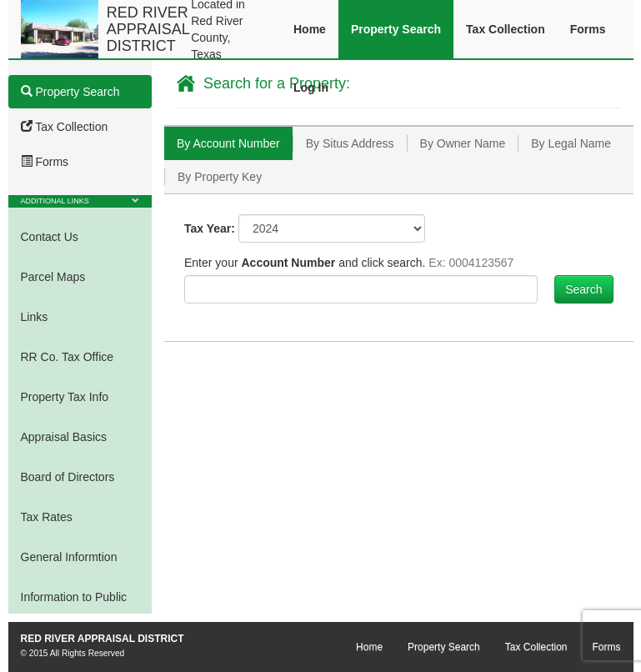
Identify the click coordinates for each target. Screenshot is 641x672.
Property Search (396, 29)
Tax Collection (506, 29)
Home (310, 29)
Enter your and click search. (349, 263)
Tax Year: (210, 228)
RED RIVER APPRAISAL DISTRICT (148, 29)
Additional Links (55, 201)
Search (583, 289)
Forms (588, 29)
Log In (311, 88)
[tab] (228, 143)
